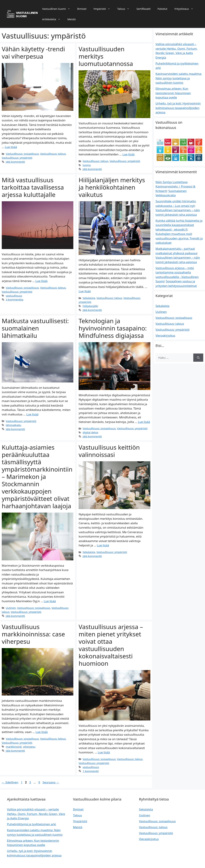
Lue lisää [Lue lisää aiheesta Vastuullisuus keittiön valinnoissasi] (103, 539)
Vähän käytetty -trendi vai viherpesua (33, 53)
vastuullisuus (13, 294)
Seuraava (51, 775)
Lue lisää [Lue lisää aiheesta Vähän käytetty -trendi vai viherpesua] (11, 147)
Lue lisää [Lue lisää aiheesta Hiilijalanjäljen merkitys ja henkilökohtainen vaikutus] (85, 291)
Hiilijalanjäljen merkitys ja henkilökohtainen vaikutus (112, 187)
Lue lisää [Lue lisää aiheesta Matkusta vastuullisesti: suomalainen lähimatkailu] (32, 409)
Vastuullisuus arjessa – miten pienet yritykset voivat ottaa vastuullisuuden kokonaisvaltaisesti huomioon (111, 638)
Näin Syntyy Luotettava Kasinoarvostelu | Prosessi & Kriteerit (175, 186)
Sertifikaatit (143, 9)
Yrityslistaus (186, 9)
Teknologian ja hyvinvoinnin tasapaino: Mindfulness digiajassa (113, 323)
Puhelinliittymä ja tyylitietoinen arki (32, 817)
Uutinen (10, 602)
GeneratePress (126, 862)
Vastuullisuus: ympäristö (16, 157)
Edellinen (10, 775)
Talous (125, 9)
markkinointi (13, 739)
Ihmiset (82, 9)
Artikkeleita (53, 19)
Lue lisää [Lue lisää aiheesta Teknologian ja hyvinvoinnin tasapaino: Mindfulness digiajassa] (144, 416)
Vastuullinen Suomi (58, 9)
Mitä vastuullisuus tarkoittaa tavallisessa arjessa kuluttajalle (33, 187)
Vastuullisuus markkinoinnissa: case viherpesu (33, 627)
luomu (86, 165)
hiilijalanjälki (90, 301)
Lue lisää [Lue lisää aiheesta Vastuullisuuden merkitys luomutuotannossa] (128, 154)
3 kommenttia (14, 298)
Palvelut (162, 9)
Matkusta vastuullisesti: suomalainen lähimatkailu (35, 323)
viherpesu (28, 739)
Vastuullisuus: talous (50, 154)
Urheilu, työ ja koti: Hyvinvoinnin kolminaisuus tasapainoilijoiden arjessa (178, 108)
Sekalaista (89, 297)
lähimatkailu (13, 419)
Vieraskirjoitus (165, 335)
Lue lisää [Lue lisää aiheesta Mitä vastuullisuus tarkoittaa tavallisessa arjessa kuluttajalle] (41, 280)
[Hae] (198, 358)
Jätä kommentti (15, 161)
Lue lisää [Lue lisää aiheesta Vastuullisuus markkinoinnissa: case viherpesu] (41, 725)
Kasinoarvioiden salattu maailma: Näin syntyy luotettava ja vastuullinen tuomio (179, 78)
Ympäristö (104, 9)
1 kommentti (90, 764)
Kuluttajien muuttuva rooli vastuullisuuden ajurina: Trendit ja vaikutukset (179, 238)
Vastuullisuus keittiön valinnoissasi (109, 445)
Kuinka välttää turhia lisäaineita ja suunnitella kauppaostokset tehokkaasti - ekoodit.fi (179, 225)
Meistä (72, 19)
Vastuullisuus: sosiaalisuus (21, 154)
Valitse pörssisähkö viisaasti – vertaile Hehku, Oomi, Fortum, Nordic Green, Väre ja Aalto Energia (36, 806)
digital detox (90, 427)
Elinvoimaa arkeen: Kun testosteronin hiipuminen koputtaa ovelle (173, 93)
